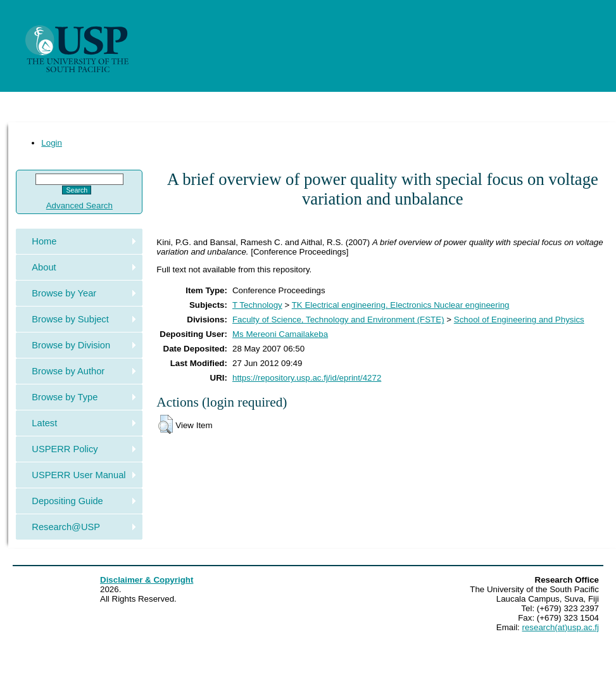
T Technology (257, 305)
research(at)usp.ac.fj (561, 627)
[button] (166, 424)
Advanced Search (79, 206)
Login (52, 143)
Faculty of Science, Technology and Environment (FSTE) (338, 320)
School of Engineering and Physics (519, 320)
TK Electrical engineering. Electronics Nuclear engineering (401, 305)
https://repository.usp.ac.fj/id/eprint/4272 (307, 378)
